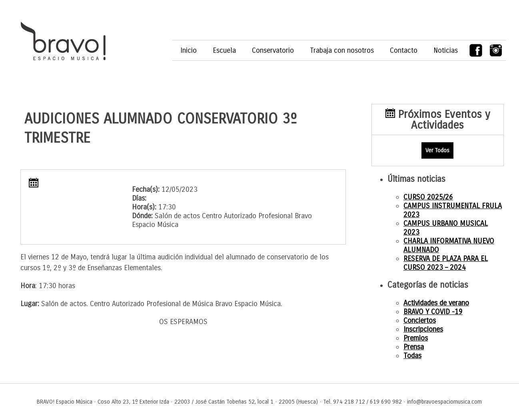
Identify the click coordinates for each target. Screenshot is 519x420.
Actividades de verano (436, 303)
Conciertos (420, 320)
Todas (412, 356)
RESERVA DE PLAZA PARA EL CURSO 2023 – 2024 (446, 263)
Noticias (446, 50)
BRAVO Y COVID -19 (433, 312)
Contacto (404, 50)
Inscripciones (423, 329)
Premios (416, 338)
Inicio (189, 50)
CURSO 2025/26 (428, 197)
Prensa (414, 347)
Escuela (224, 50)
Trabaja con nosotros (342, 50)
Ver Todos (437, 150)
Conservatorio (273, 50)
